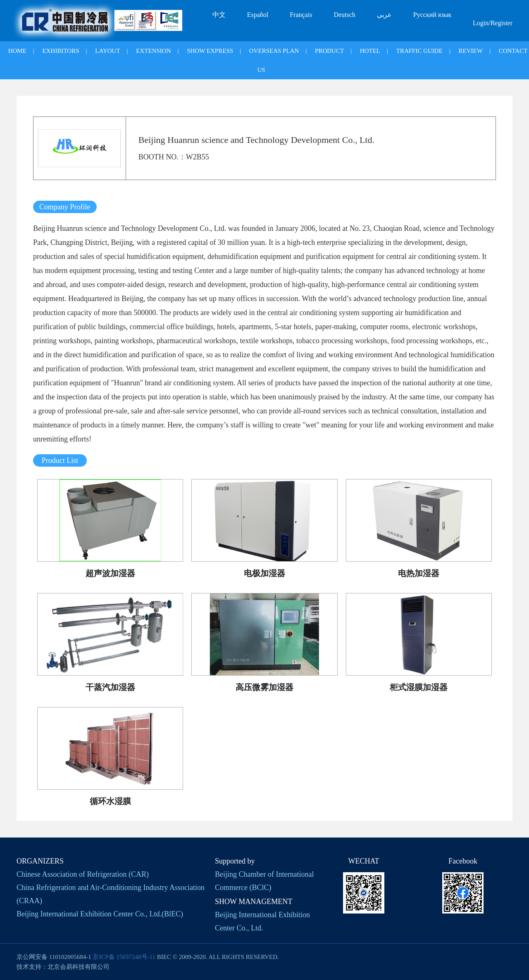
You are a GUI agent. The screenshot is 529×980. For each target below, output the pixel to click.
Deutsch (344, 15)
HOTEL (370, 51)
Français (301, 15)
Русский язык (432, 15)
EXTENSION (153, 51)
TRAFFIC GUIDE (419, 51)
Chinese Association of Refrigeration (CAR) (83, 874)
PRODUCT (329, 51)
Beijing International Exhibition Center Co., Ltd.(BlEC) (100, 914)
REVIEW (471, 51)
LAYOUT (107, 51)
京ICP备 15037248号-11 (124, 957)
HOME (17, 51)
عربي (384, 15)
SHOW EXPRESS (210, 51)
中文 (219, 15)
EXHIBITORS (61, 51)
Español (258, 15)
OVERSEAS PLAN (274, 51)
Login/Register (493, 23)
